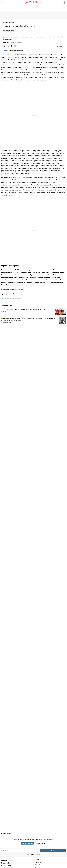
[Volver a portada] (33, 2)
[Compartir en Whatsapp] (4, 46)
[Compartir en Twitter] (15, 46)
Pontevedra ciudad (15, 289)
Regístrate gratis (27, 843)
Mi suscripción (6, 863)
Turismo (23, 289)
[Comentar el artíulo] (60, 46)
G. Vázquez (4, 312)
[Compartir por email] (8, 46)
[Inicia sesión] (64, 2)
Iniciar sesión (41, 843)
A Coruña (38, 862)
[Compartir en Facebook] (11, 46)
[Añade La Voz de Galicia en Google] (13, 51)
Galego (38, 854)
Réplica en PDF (6, 866)
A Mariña (38, 865)
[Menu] (2, 2)
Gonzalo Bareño (6, 322)
